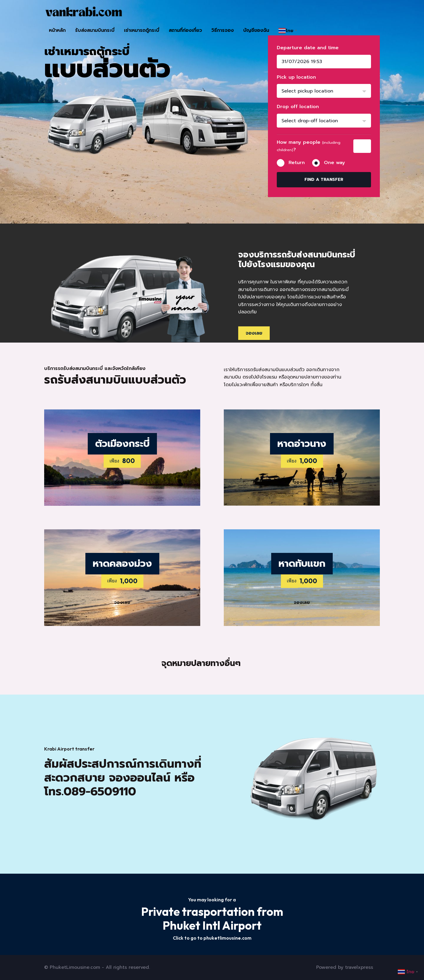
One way (334, 163)
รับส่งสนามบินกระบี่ (95, 30)
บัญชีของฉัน (256, 30)
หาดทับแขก (302, 563)
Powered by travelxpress (345, 967)
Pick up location (296, 77)
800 (129, 461)
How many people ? (309, 146)
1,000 (308, 461)
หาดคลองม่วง (122, 563)
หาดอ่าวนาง (302, 444)
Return (297, 163)
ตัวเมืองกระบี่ (122, 444)
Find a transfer (324, 180)
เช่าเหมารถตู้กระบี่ (142, 30)
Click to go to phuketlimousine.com (212, 938)
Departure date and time (308, 48)
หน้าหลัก (57, 30)
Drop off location (298, 107)
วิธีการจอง (223, 30)
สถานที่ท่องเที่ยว (185, 30)
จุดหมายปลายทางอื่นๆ (201, 663)
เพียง (114, 461)
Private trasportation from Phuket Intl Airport (212, 918)
